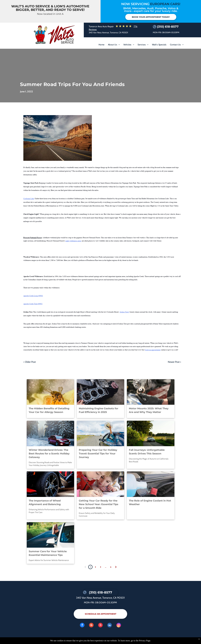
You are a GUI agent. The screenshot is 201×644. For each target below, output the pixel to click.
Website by (49, 639)
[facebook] (82, 625)
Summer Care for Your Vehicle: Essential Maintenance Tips (48, 553)
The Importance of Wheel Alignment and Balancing (45, 502)
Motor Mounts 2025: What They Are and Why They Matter (149, 410)
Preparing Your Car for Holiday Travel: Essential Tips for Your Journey (98, 454)
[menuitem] (102, 45)
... (106, 567)
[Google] (91, 625)
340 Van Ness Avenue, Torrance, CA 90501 (108, 33)
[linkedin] (110, 625)
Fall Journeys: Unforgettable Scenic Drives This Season (147, 452)
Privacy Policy (26, 639)
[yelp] (100, 625)
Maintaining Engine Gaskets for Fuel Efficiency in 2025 (99, 410)
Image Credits (38, 639)
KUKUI (56, 639)
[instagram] (119, 625)
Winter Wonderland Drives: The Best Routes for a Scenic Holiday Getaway (49, 454)
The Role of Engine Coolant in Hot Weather (150, 502)
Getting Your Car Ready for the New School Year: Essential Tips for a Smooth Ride (99, 504)
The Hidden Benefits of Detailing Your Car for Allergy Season (49, 410)
